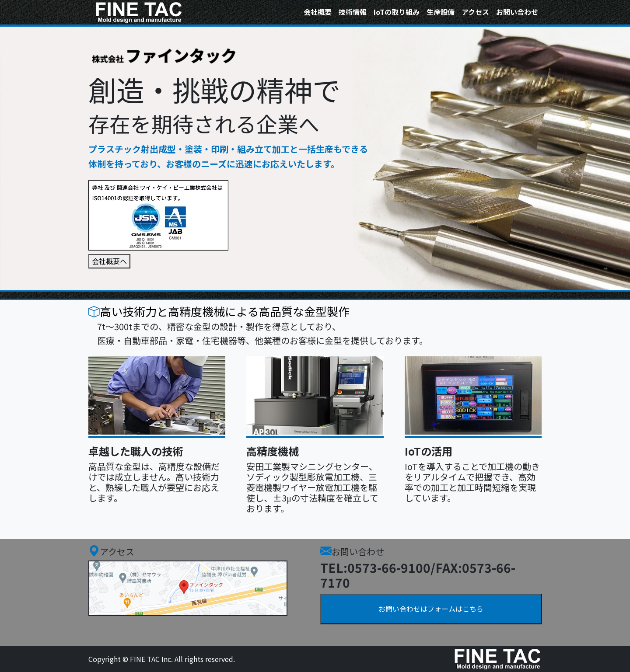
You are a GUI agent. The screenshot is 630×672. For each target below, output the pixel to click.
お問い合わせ (517, 12)
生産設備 (441, 12)
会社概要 (318, 12)
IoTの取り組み (397, 12)
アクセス (475, 12)
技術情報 (353, 12)
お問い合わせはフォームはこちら (431, 609)
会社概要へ (109, 261)
